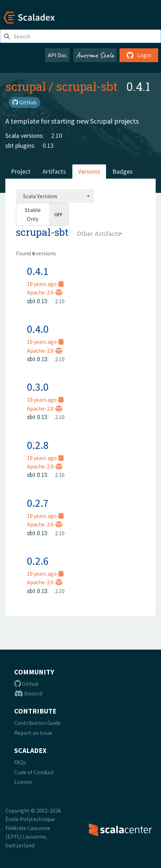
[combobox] (55, 196)
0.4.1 (38, 271)
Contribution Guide (37, 723)
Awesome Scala (95, 55)
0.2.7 (38, 503)
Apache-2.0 (45, 292)
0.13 (48, 145)
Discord (28, 693)
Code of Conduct (34, 772)
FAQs (20, 762)
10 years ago (45, 284)
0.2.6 (38, 561)
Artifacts (54, 171)
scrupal (26, 86)
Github (26, 684)
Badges (123, 171)
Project (21, 171)
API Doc (57, 55)
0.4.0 (38, 329)
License (23, 782)
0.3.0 (38, 387)
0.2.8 (38, 445)
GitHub (24, 102)
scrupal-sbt (87, 86)
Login (139, 55)
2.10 (57, 135)
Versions (89, 171)
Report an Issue (33, 733)
